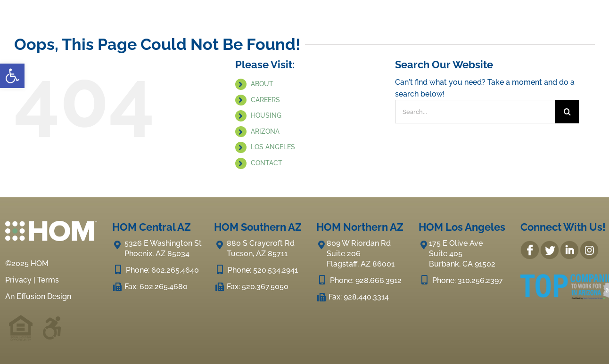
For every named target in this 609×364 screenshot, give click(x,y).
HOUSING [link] (266, 115)
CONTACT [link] (267, 163)
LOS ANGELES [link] (273, 147)
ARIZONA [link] (265, 131)
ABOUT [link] (262, 84)
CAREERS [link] (265, 100)
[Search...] (475, 112)
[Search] (567, 112)
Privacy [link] (18, 280)
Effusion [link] (31, 296)
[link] (12, 76)
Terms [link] (48, 280)
